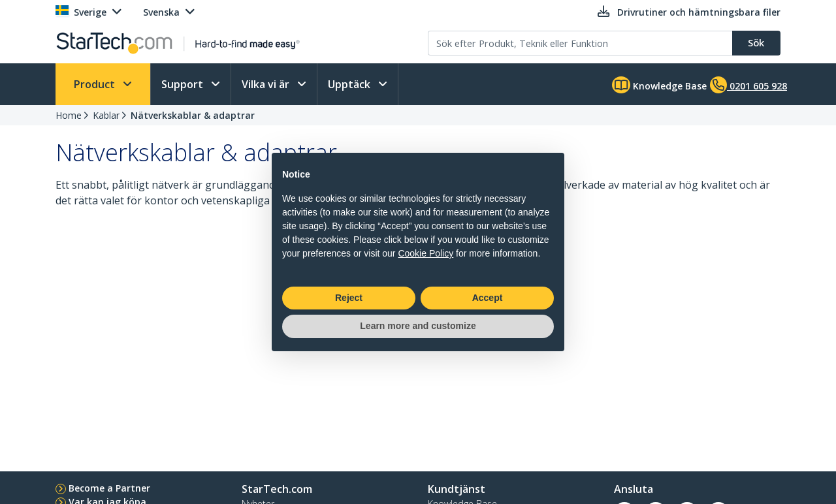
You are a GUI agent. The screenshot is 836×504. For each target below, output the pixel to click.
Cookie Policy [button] (426, 253)
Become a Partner (109, 488)
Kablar (106, 115)
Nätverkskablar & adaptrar (193, 115)
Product (96, 84)
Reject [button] (349, 298)
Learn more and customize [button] (418, 326)
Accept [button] (488, 298)
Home (69, 115)
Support (184, 84)
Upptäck (350, 84)
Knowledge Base (659, 85)
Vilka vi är (267, 84)
